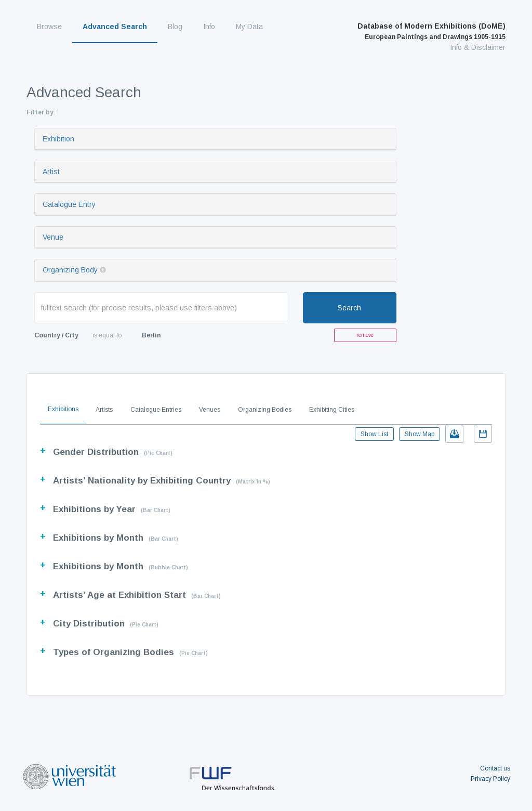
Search (349, 308)
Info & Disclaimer (478, 47)
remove (365, 335)
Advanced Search (115, 27)
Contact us (495, 768)
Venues (210, 410)
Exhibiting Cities (332, 410)
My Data (249, 27)
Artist (51, 172)
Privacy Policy (490, 779)
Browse (49, 27)
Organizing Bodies (265, 410)
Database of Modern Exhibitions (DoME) (431, 31)
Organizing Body (70, 270)
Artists (104, 410)
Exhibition (58, 139)
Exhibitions (63, 409)
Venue (53, 237)
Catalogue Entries (156, 410)
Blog (175, 27)
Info (209, 27)
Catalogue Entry (69, 204)
